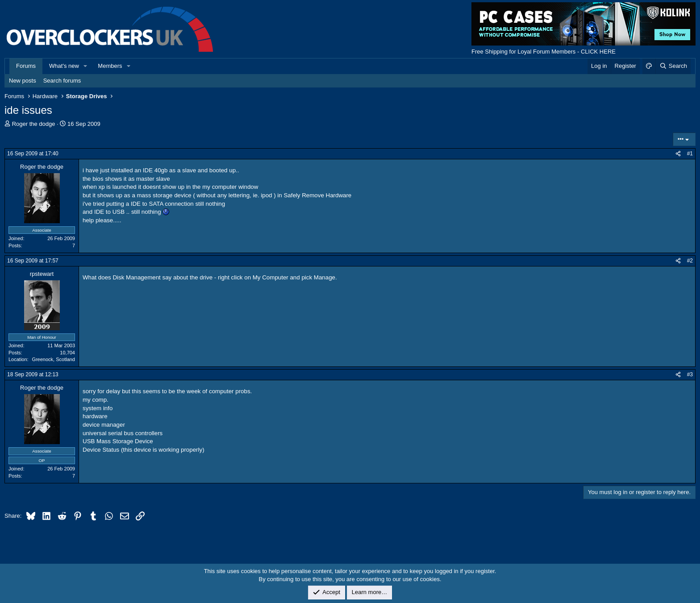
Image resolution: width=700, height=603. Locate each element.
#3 (690, 374)
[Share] (678, 154)
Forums (26, 66)
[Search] (673, 66)
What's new (64, 66)
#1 (690, 154)
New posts (23, 81)
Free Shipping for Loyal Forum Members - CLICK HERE (544, 52)
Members (110, 66)
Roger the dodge (34, 124)
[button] (86, 66)
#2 (690, 261)
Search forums (62, 81)
